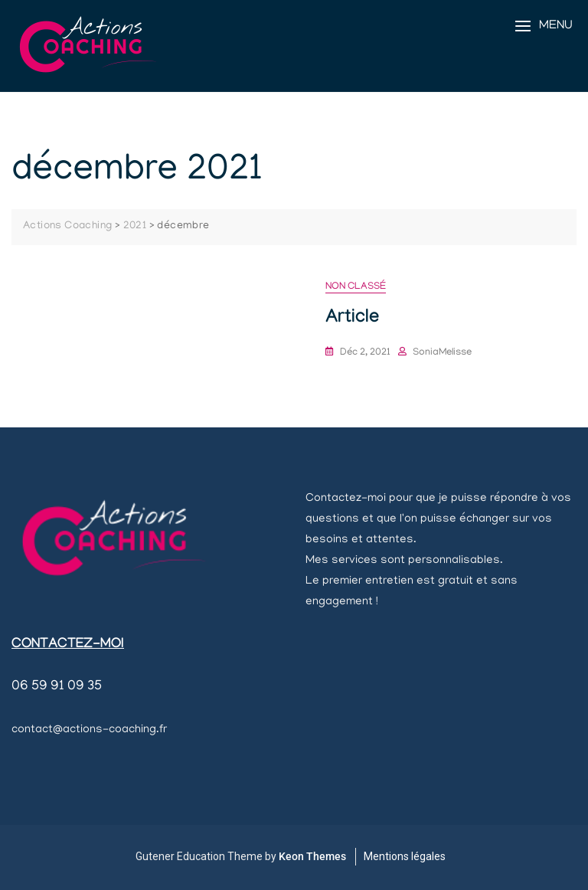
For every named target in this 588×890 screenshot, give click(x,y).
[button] (544, 26)
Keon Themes (312, 856)
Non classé (356, 287)
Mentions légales (405, 856)
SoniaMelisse (442, 353)
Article (352, 319)
